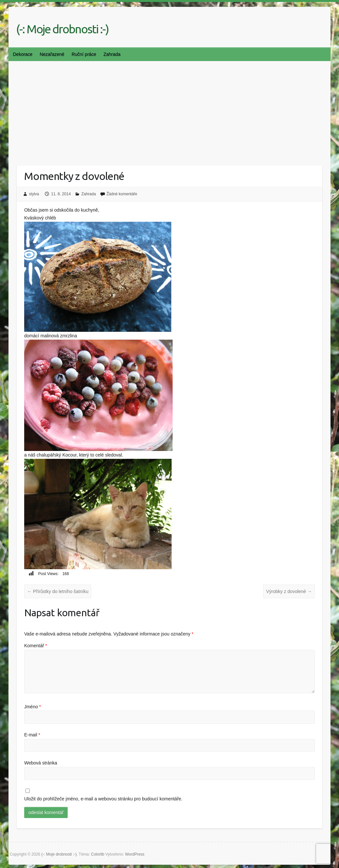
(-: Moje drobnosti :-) (62, 29)
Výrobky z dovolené (289, 591)
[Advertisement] (169, 110)
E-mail (32, 735)
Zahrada (112, 54)
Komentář (36, 646)
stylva (34, 194)
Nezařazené (52, 54)
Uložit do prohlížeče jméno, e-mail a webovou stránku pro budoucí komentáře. (103, 799)
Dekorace (23, 54)
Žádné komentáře (122, 194)
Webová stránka (41, 763)
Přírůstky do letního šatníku (58, 591)
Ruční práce (84, 54)
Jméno (33, 707)
